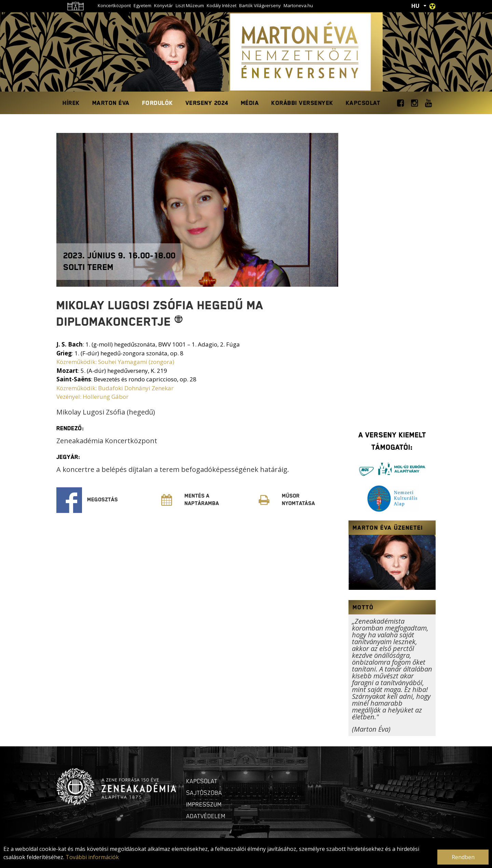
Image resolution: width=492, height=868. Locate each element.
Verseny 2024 (207, 103)
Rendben (463, 857)
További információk (92, 857)
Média (250, 103)
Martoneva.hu (298, 5)
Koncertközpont (114, 5)
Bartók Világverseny (260, 5)
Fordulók (158, 103)
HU (415, 6)
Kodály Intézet (222, 5)
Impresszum (204, 804)
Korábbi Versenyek (302, 103)
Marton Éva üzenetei (388, 528)
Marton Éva (111, 103)
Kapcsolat (363, 103)
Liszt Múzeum (190, 5)
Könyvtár (163, 5)
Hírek (71, 103)
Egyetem (142, 5)
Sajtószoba (204, 793)
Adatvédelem (206, 816)
